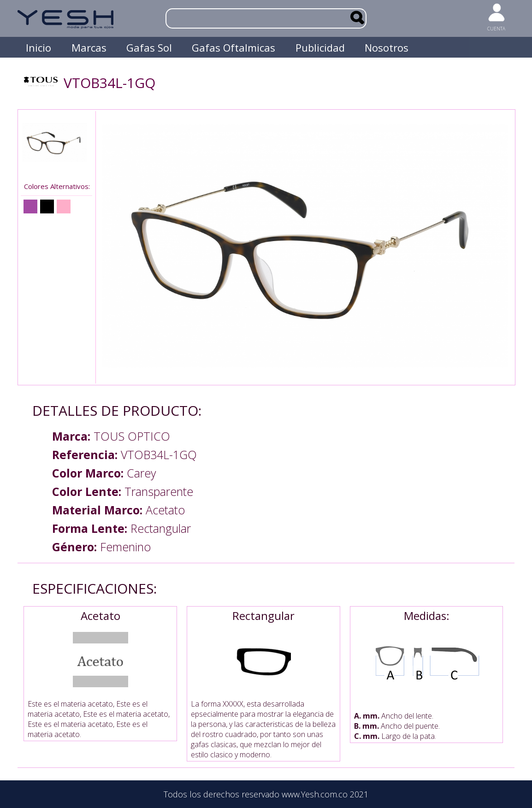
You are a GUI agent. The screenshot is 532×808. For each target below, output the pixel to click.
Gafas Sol (149, 47)
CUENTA (496, 29)
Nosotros (387, 47)
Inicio (38, 47)
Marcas (89, 47)
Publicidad (320, 47)
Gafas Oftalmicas (233, 47)
